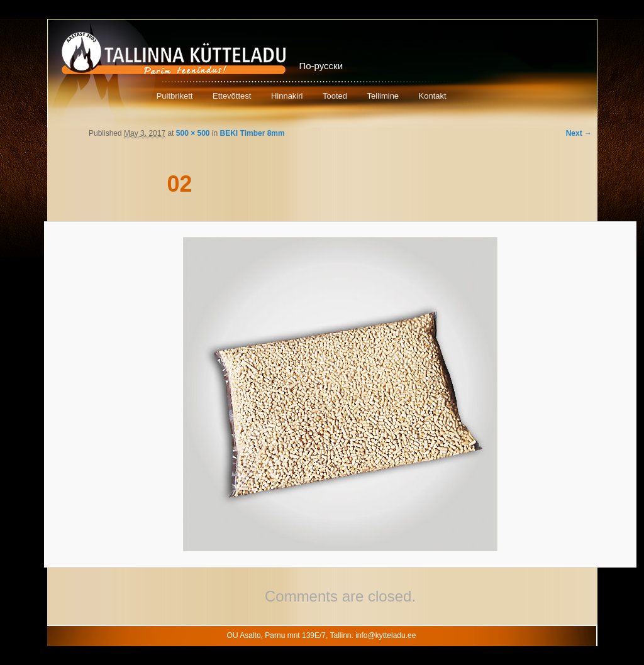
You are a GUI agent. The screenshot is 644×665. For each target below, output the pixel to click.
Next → (579, 133)
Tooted (335, 96)
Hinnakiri (287, 96)
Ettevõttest (232, 96)
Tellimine (383, 96)
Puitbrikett (175, 96)
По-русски (321, 66)
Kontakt (433, 96)
